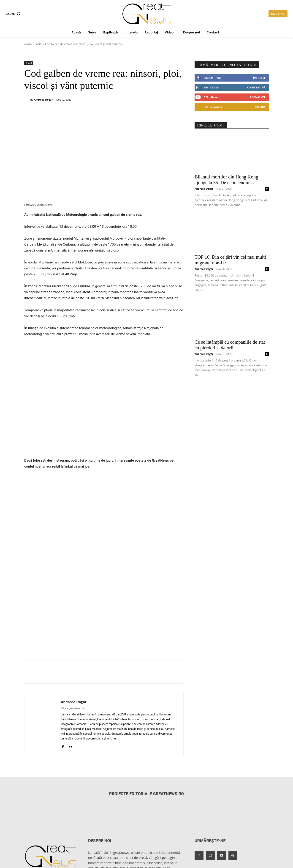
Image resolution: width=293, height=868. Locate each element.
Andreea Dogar (43, 100)
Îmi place (259, 78)
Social (38, 44)
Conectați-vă (256, 87)
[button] (14, 14)
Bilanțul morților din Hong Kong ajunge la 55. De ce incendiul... (226, 180)
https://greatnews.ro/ (72, 673)
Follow (260, 107)
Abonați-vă (258, 97)
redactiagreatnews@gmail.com (47, 845)
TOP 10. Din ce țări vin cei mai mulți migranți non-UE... (230, 260)
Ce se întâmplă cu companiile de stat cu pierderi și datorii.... (230, 345)
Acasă (28, 44)
